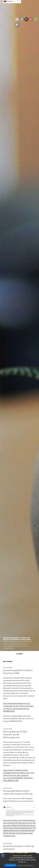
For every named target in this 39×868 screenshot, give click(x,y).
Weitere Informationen (26, 866)
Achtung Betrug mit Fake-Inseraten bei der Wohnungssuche (15, 735)
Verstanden (11, 866)
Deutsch (8, 2)
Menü (19, 654)
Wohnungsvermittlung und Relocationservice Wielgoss (17, 639)
